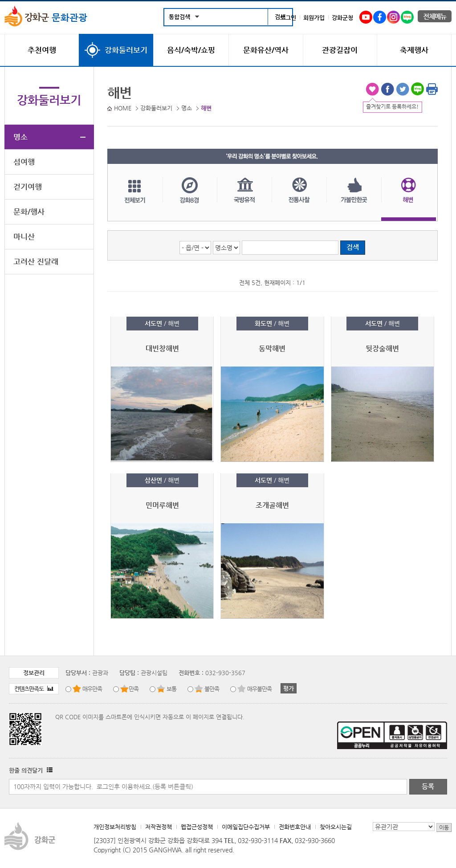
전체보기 (135, 199)
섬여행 (24, 162)
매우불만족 (259, 689)
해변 (409, 199)
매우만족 (92, 689)
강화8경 (190, 199)
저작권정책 (159, 827)
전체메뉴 (435, 16)
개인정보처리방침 (115, 827)
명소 (20, 137)
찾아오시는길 (336, 827)
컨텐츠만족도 (34, 689)
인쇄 (432, 89)
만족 (134, 689)
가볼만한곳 (354, 199)
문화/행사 (29, 212)
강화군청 (342, 18)
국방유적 (244, 199)
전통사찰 (299, 199)
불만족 (212, 689)
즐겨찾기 (372, 89)
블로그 (418, 89)
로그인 (288, 18)
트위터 (403, 89)
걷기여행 (28, 187)
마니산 (24, 236)
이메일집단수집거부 (246, 827)
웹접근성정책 (197, 827)
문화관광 (46, 17)
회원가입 (314, 18)
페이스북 (387, 89)
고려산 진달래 (36, 261)
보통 (171, 689)
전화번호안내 (295, 827)
